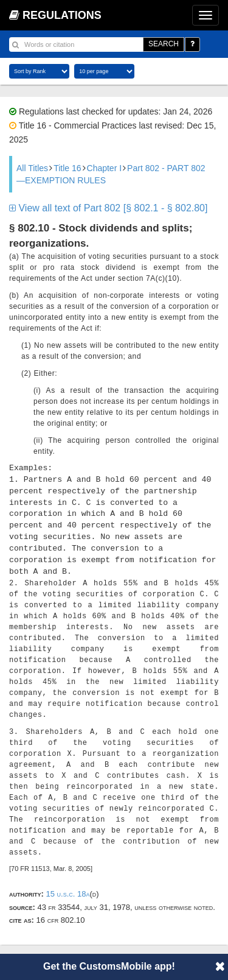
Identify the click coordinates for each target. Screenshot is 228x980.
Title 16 (67, 168)
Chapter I (105, 168)
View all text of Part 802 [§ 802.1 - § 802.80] (108, 208)
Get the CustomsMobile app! (109, 966)
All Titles (32, 168)
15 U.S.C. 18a (67, 894)
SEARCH (164, 44)
